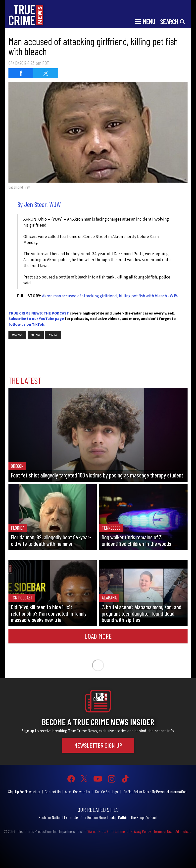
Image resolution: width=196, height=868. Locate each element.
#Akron (17, 335)
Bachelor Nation (50, 817)
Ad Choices (183, 831)
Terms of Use (163, 831)
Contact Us (53, 791)
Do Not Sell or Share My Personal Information (155, 791)
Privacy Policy (141, 831)
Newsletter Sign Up (98, 745)
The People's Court (144, 817)
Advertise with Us (77, 791)
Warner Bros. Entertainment (108, 831)
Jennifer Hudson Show (90, 817)
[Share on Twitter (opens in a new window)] (46, 73)
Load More (98, 636)
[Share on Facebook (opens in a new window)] (21, 73)
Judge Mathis (118, 817)
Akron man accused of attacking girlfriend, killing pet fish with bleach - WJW (110, 296)
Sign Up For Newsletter (24, 791)
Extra (68, 817)
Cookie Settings (106, 791)
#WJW (53, 335)
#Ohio (36, 335)
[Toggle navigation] (145, 21)
